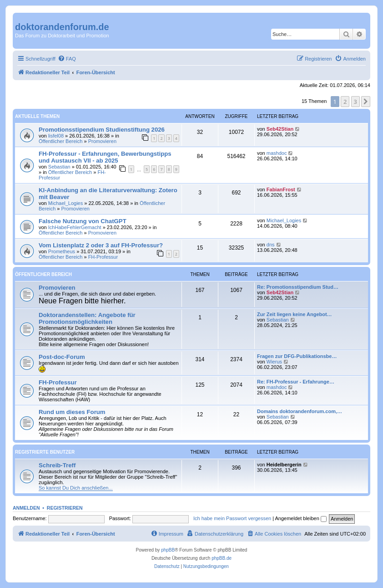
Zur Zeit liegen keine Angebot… (295, 314)
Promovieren (102, 141)
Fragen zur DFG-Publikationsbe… (297, 356)
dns (271, 245)
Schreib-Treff (57, 465)
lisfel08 (56, 136)
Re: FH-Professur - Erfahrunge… (296, 382)
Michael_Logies (66, 203)
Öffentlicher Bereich (60, 141)
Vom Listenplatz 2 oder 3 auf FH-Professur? (101, 245)
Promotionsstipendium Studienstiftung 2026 (102, 130)
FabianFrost (281, 189)
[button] (366, 102)
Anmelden (26, 508)
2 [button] (345, 102)
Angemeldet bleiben (301, 518)
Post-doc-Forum (62, 357)
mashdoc (277, 153)
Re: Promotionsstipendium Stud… (298, 287)
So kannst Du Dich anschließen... (76, 488)
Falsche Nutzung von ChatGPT (83, 221)
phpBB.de (222, 558)
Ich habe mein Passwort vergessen (232, 518)
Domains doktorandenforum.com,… (300, 411)
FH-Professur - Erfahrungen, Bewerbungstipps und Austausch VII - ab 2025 (105, 157)
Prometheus (62, 251)
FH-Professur (103, 257)
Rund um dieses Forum (72, 412)
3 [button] (355, 102)
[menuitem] (67, 59)
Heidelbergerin (284, 465)
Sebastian (59, 167)
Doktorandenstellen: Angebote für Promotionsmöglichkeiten (87, 318)
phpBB (168, 550)
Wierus (274, 362)
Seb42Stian (280, 129)
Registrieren (65, 508)
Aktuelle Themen (37, 116)
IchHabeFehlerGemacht (75, 227)
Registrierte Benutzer (45, 452)
